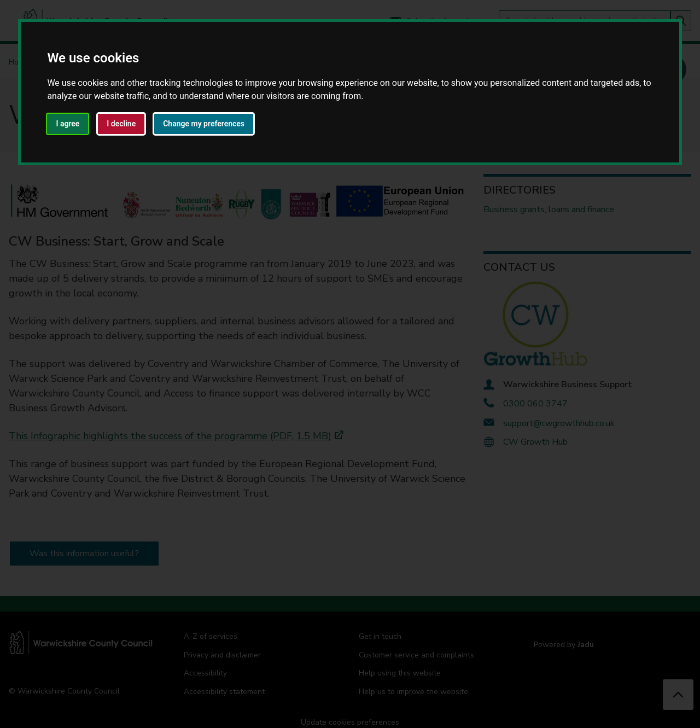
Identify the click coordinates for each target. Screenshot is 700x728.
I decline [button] (121, 124)
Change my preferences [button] (204, 124)
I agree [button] (68, 124)
